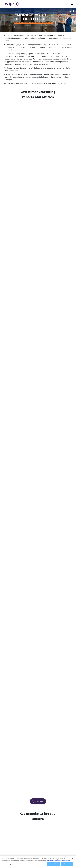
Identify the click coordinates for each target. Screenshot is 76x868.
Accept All (54, 864)
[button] (70, 11)
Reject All (67, 864)
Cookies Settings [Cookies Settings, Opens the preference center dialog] (6, 864)
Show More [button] (38, 801)
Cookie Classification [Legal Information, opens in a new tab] (64, 860)
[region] (38, 862)
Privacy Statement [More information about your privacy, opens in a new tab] (52, 860)
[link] (38, 20)
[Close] (73, 859)
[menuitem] (73, 11)
